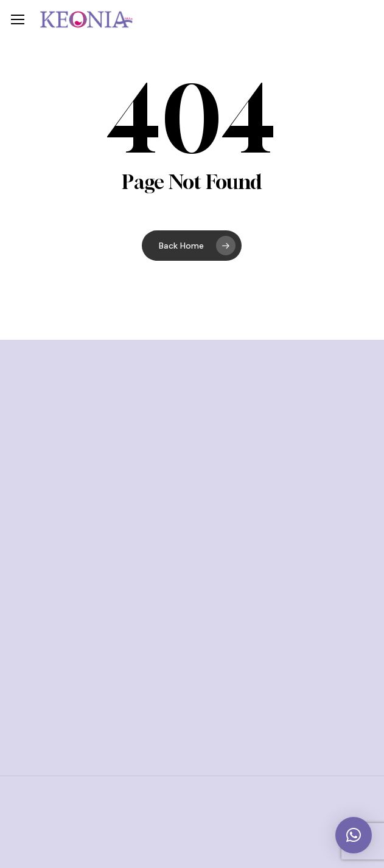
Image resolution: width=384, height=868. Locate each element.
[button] (18, 20)
